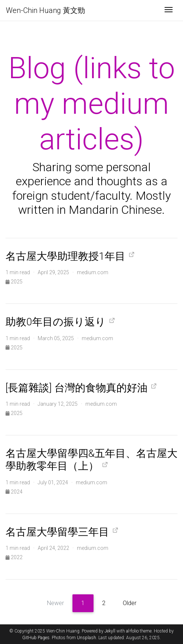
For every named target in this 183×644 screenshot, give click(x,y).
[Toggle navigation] (169, 10)
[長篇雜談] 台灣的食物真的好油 (77, 388)
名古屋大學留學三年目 (57, 532)
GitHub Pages (36, 638)
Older (130, 603)
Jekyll (110, 631)
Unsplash (87, 638)
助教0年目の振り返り (56, 322)
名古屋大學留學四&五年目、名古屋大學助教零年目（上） (91, 460)
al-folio (132, 631)
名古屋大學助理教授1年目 (65, 256)
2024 (14, 492)
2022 (14, 557)
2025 (14, 282)
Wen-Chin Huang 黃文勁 (45, 10)
